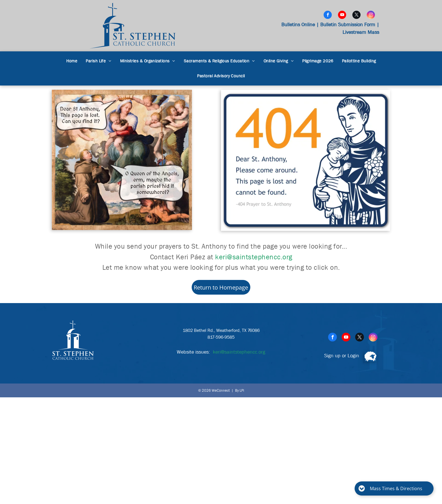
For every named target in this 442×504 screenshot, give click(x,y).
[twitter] (356, 16)
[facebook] (328, 16)
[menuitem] (72, 61)
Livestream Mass (361, 32)
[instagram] (371, 16)
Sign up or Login (342, 356)
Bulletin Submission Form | (350, 25)
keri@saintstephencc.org (254, 257)
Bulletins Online (298, 25)
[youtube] (342, 16)
